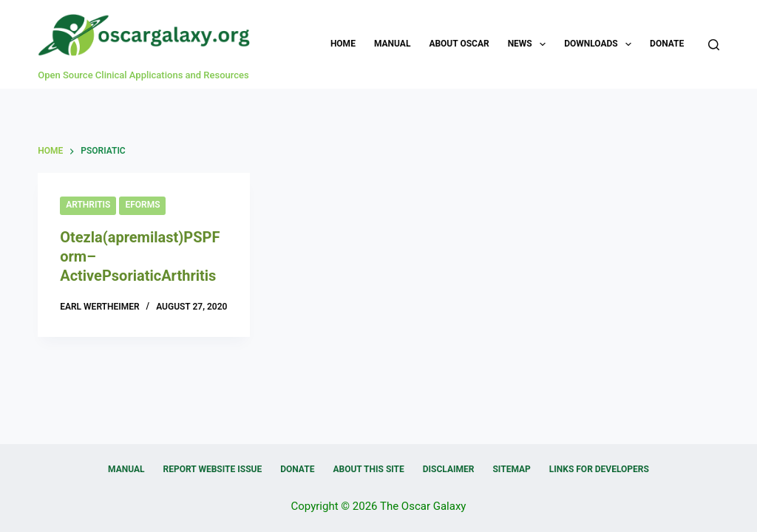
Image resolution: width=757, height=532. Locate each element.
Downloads (601, 44)
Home (343, 44)
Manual (392, 44)
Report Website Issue (213, 469)
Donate (667, 44)
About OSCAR (459, 44)
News (530, 44)
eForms (142, 205)
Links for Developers (599, 469)
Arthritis (88, 205)
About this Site (368, 469)
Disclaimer (449, 469)
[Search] (714, 45)
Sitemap (511, 469)
